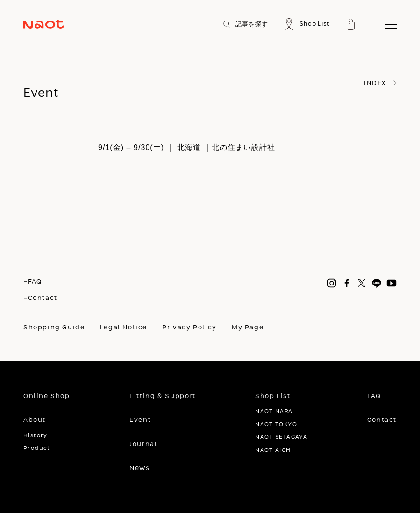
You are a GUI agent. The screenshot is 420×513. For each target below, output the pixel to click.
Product (37, 448)
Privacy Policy (189, 328)
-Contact (40, 298)
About (35, 420)
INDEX (375, 83)
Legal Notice (124, 328)
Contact (382, 420)
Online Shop (47, 396)
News (139, 468)
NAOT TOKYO (276, 424)
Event (140, 420)
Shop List (273, 396)
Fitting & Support (162, 396)
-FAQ (32, 282)
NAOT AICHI (274, 450)
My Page (248, 328)
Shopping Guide (54, 328)
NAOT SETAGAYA (281, 437)
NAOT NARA (274, 411)
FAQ (374, 396)
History (36, 436)
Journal (143, 444)
